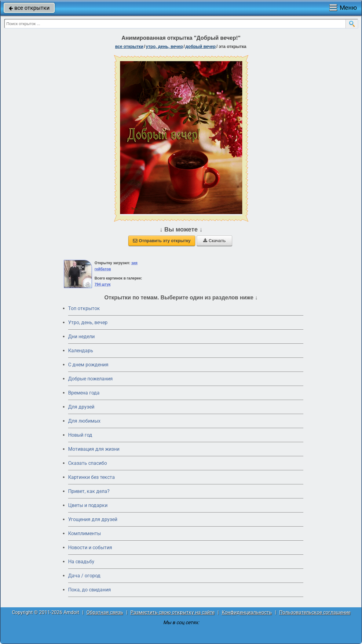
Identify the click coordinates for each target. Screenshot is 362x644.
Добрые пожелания (90, 379)
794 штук (103, 284)
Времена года (84, 393)
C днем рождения (88, 365)
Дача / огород (84, 576)
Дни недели (81, 337)
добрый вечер (201, 46)
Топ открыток (84, 308)
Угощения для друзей (93, 519)
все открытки (29, 8)
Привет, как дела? (89, 491)
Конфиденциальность (247, 612)
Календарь (81, 351)
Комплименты (84, 533)
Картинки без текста (91, 477)
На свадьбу (81, 562)
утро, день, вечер (164, 46)
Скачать (214, 241)
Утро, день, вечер (88, 322)
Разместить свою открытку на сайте (172, 612)
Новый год (80, 435)
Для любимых (84, 421)
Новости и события (90, 548)
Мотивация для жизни (94, 449)
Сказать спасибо (88, 463)
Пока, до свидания (90, 590)
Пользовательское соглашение (315, 612)
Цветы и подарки (88, 505)
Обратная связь (105, 612)
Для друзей (81, 407)
